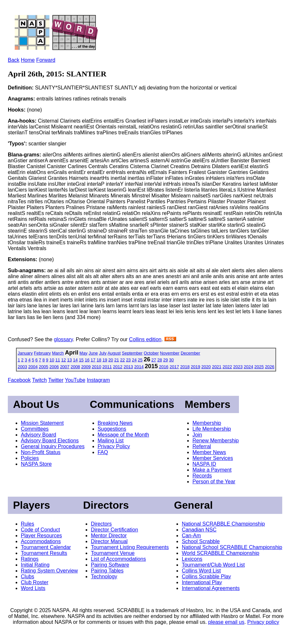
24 (134, 360)
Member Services (213, 458)
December (190, 353)
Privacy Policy (114, 446)
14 (75, 360)
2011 (107, 367)
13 (69, 360)
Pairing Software (110, 565)
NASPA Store (36, 464)
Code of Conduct (40, 530)
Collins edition (145, 339)
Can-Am (191, 536)
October (151, 353)
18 (99, 360)
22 (122, 360)
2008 (75, 367)
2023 (238, 367)
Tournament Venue (113, 553)
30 (171, 360)
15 (81, 360)
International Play (202, 582)
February (42, 353)
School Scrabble (201, 541)
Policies (30, 458)
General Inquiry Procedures (53, 446)
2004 (33, 367)
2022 (227, 367)
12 (63, 360)
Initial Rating (35, 565)
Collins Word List (201, 571)
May (83, 353)
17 (93, 360)
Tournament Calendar (46, 547)
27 (154, 360)
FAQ (103, 452)
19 (105, 360)
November (170, 353)
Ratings (30, 559)
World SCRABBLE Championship (220, 553)
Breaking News (115, 423)
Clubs (28, 577)
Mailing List (111, 441)
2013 (128, 367)
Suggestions (112, 429)
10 (52, 360)
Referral (202, 446)
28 (160, 360)
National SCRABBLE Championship (223, 524)
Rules (28, 524)
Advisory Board (39, 435)
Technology (104, 577)
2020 (206, 367)
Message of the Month (123, 435)
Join (197, 435)
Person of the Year (214, 482)
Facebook (19, 380)
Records (202, 476)
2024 (249, 367)
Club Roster (35, 582)
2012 (118, 367)
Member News (209, 452)
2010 (97, 367)
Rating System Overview (49, 571)
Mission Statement (42, 423)
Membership (207, 423)
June (93, 353)
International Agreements (211, 588)
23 (128, 360)
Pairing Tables (107, 571)
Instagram (98, 380)
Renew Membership (216, 441)
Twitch (39, 380)
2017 (174, 367)
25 (140, 360)
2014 (139, 367)
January (25, 353)
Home (28, 60)
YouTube (75, 380)
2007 (65, 367)
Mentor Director (109, 536)
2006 (54, 367)
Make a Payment (212, 470)
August (114, 353)
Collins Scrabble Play (206, 577)
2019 (195, 367)
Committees (35, 429)
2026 (270, 367)
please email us (226, 622)
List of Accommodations (118, 559)
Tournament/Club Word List (213, 565)
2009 (86, 367)
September (132, 353)
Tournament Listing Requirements (130, 547)
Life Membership (212, 429)
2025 (259, 367)
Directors (101, 524)
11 (58, 360)
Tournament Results (44, 553)
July (103, 353)
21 (117, 360)
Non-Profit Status (41, 452)
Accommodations (41, 541)
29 (165, 360)
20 (111, 360)
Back (14, 60)
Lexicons (192, 559)
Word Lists (33, 588)
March (58, 353)
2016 (164, 367)
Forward (46, 60)
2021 (217, 367)
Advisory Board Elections (50, 441)
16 (87, 360)
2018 (185, 367)
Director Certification (114, 530)
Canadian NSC (199, 530)
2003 (22, 367)
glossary (63, 339)
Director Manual (109, 541)
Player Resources (41, 536)
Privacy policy (263, 622)
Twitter (56, 380)
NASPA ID (204, 464)
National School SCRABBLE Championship (232, 547)
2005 (43, 367)
